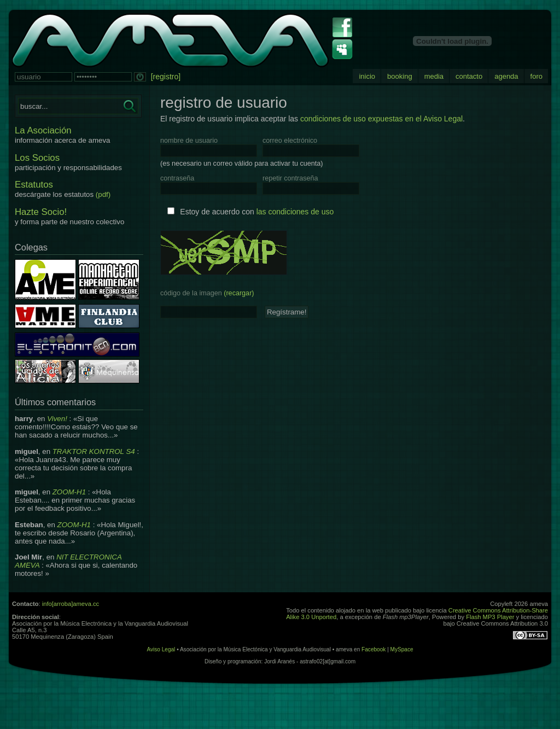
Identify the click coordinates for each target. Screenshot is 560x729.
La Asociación (43, 130)
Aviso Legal (161, 649)
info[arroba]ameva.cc (71, 604)
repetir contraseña (290, 178)
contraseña (177, 178)
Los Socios (37, 158)
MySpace (402, 649)
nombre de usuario (189, 141)
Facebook (374, 649)
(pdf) (103, 194)
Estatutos (34, 185)
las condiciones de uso (295, 212)
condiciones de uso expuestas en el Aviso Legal (381, 119)
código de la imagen (207, 293)
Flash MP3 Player (490, 617)
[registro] (166, 77)
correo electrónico (290, 141)
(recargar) (239, 293)
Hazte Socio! (41, 212)
